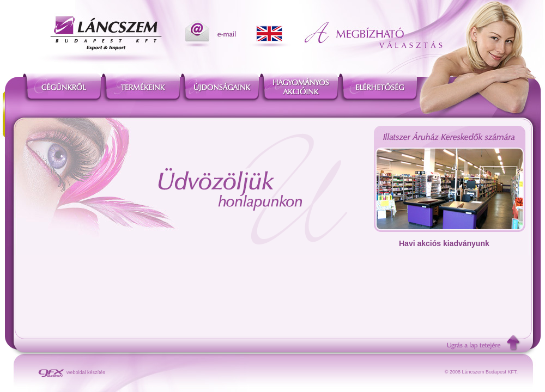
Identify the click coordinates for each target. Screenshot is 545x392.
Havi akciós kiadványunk (444, 243)
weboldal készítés (72, 372)
